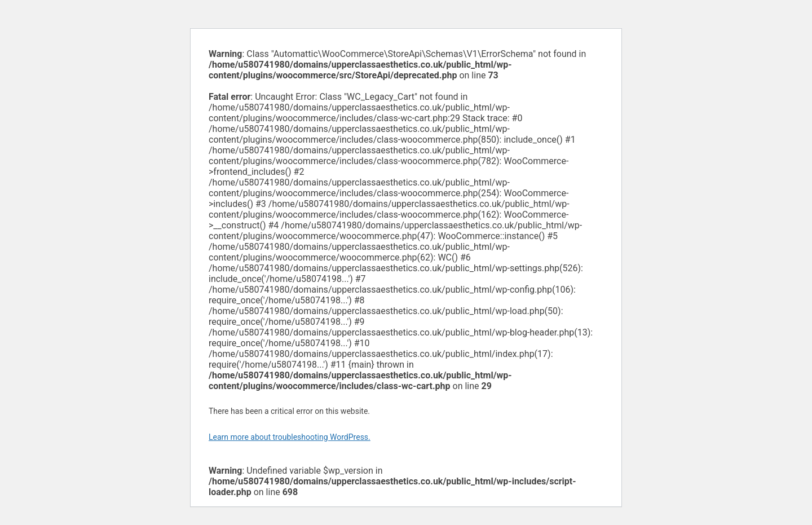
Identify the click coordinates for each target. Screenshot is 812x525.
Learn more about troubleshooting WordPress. (290, 437)
